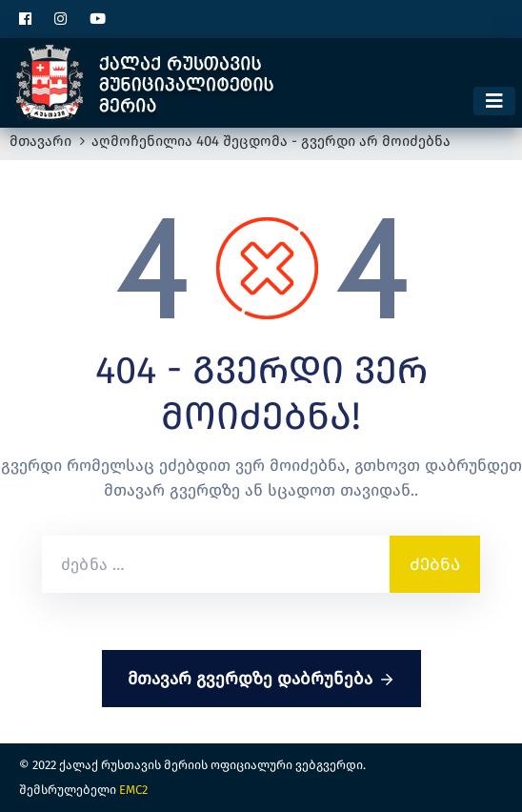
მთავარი (40, 141)
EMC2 (133, 790)
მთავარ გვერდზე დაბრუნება (261, 680)
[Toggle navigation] (494, 101)
